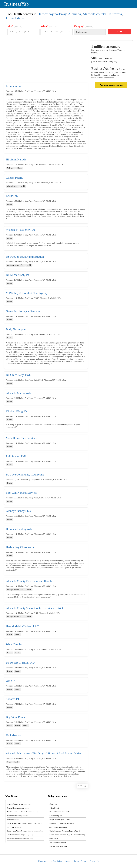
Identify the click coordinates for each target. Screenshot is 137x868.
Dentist (10, 726)
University (11, 168)
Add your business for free (111, 85)
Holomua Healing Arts (19, 529)
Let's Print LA (14, 827)
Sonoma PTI (13, 699)
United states (15, 18)
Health (9, 95)
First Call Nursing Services (22, 493)
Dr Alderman (13, 735)
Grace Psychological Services (23, 311)
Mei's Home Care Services (21, 438)
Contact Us (94, 861)
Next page (82, 786)
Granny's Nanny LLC (18, 511)
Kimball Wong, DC (17, 411)
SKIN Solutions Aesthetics (19, 804)
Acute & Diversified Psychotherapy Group (25, 823)
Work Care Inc (14, 644)
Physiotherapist (12, 186)
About (68, 861)
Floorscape (53, 804)
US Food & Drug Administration (25, 257)
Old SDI (11, 681)
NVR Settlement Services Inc (60, 812)
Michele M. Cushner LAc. (21, 230)
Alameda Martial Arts (18, 393)
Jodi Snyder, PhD (16, 456)
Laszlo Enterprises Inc (20, 835)
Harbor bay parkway (52, 14)
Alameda (75, 14)
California (115, 14)
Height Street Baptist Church (60, 819)
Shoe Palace (54, 839)
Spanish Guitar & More (58, 842)
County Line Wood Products (25, 831)
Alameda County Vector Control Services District (34, 608)
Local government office (15, 265)
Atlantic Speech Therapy (58, 846)
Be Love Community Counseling (25, 475)
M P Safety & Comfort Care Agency (27, 293)
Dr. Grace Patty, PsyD (19, 375)
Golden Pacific (14, 178)
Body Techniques (16, 329)
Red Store (13, 819)
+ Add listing (56, 861)
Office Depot (54, 808)
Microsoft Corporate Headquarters (62, 823)
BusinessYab (16, 4)
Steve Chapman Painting (58, 827)
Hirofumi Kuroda (16, 159)
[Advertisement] (46, 62)
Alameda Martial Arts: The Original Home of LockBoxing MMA (43, 753)
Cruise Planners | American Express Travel (65, 831)
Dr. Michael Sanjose (18, 275)
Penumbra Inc (14, 86)
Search (119, 31)
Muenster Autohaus (18, 816)
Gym (9, 762)
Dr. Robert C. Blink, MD (20, 663)
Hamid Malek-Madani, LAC (22, 626)
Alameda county (94, 14)
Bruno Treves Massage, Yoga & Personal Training (67, 835)
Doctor (10, 635)
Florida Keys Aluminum (18, 808)
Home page (43, 861)
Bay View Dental (16, 717)
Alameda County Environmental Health (29, 581)
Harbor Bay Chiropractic (20, 547)
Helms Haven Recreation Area (20, 839)
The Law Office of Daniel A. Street (22, 812)
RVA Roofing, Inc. (56, 816)
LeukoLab (12, 196)
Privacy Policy (80, 861)
